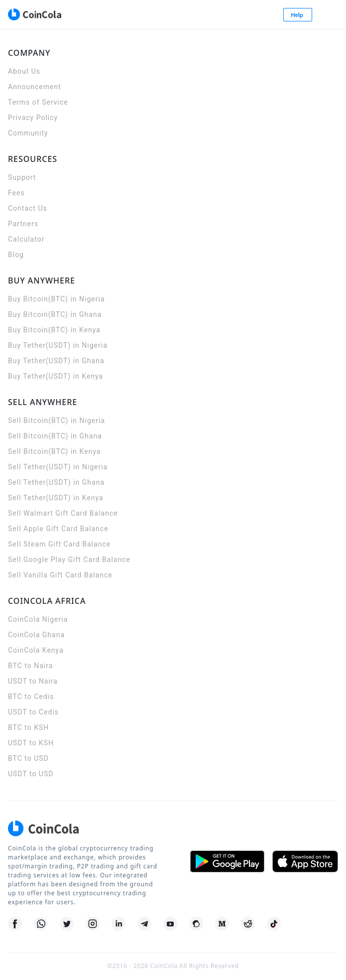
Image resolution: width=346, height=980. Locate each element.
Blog (16, 255)
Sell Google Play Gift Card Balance (69, 560)
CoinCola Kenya (36, 650)
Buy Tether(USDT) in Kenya (56, 376)
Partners (23, 224)
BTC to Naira (30, 666)
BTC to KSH (28, 727)
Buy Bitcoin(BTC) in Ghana (55, 314)
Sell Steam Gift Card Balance (59, 544)
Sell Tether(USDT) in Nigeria (58, 467)
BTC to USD (28, 758)
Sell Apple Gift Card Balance (58, 529)
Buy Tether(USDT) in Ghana (56, 361)
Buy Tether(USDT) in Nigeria (58, 345)
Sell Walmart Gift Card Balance (63, 513)
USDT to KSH (31, 743)
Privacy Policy (33, 118)
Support (22, 177)
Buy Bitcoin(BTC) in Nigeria (57, 299)
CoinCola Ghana (36, 635)
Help (298, 15)
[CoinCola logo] (34, 14)
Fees (16, 193)
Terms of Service (38, 102)
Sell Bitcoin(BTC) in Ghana (55, 436)
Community (28, 133)
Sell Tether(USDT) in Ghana (56, 482)
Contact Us (28, 208)
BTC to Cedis (31, 697)
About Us (24, 71)
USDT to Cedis (33, 712)
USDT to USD (31, 774)
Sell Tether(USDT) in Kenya (56, 498)
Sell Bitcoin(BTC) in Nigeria (57, 420)
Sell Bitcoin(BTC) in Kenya (54, 451)
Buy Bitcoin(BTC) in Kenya (54, 330)
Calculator (26, 239)
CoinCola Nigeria (38, 619)
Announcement (35, 87)
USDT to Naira (33, 681)
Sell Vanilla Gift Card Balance (60, 575)
